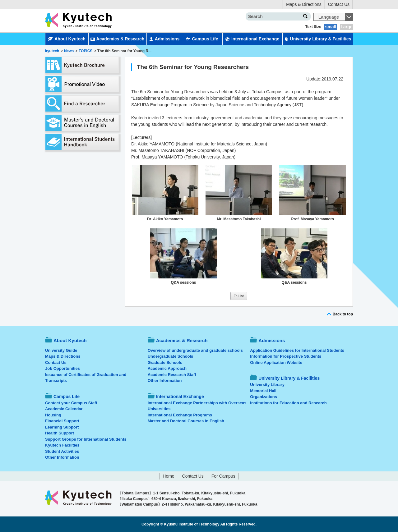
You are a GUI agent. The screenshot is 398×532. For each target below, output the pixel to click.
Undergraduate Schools (171, 356)
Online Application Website (276, 362)
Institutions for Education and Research (288, 403)
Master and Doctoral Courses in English (186, 421)
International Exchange (252, 39)
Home (168, 476)
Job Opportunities (62, 368)
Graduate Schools (165, 362)
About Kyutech (67, 39)
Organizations (264, 397)
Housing (53, 415)
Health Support (60, 433)
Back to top (343, 314)
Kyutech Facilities (62, 445)
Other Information (62, 457)
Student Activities (62, 451)
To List (239, 296)
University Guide (61, 350)
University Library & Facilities (318, 39)
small (331, 27)
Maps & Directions (304, 4)
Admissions (164, 39)
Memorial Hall (263, 391)
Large (346, 27)
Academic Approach (167, 368)
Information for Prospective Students (286, 356)
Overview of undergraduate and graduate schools (195, 350)
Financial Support (62, 421)
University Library (267, 385)
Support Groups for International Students (86, 439)
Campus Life (202, 39)
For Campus (223, 476)
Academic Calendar (64, 409)
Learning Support (62, 427)
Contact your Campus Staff (71, 403)
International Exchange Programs (180, 415)
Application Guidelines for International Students (297, 350)
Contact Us (339, 4)
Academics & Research (118, 39)
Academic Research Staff (172, 375)
